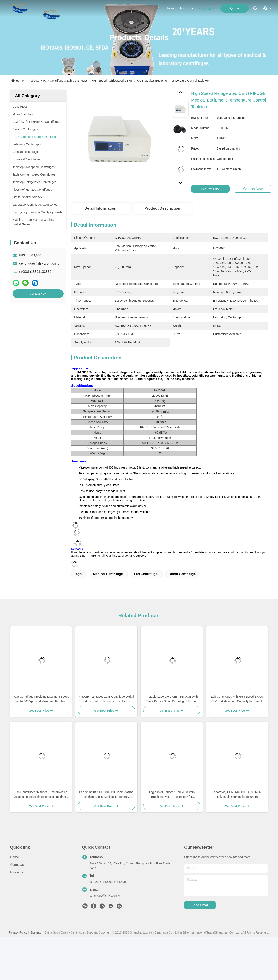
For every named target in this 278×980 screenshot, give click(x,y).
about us (186, 8)
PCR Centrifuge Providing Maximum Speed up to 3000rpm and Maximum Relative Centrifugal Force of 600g (41, 699)
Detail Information (100, 208)
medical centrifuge (108, 574)
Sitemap (36, 932)
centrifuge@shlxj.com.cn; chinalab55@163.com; (55, 263)
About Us (17, 865)
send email (200, 905)
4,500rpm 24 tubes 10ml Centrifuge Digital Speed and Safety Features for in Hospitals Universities (106, 699)
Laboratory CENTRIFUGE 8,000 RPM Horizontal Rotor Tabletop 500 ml (237, 794)
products (207, 8)
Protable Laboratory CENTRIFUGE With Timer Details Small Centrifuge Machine (172, 699)
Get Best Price (217, 189)
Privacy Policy (18, 932)
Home (170, 8)
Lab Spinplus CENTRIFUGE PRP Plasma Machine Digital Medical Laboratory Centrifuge (106, 795)
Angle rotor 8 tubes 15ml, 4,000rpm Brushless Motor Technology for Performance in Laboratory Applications (172, 795)
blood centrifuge (182, 574)
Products (33, 81)
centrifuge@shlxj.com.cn (106, 896)
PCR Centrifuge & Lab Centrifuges (65, 81)
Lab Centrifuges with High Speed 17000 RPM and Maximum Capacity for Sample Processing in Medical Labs (237, 699)
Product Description (162, 208)
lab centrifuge (146, 574)
